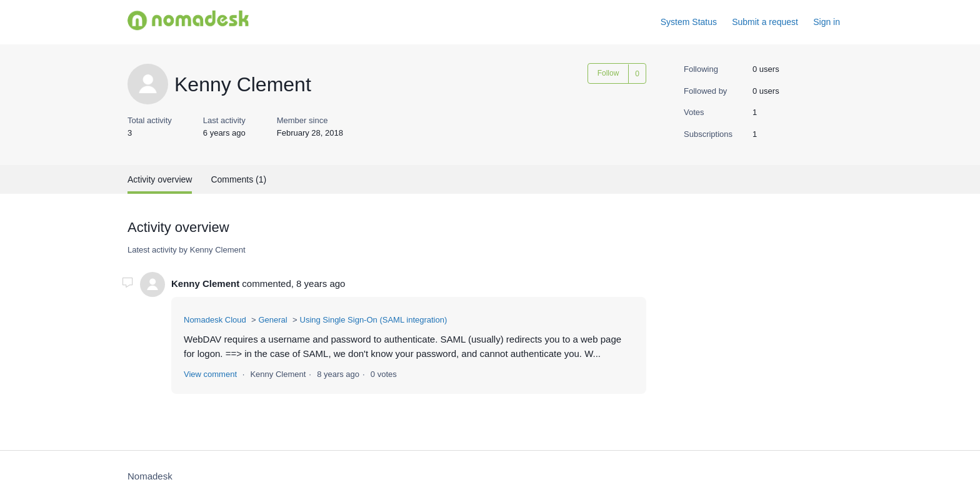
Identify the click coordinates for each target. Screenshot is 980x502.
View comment (210, 374)
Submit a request (765, 22)
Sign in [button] (827, 22)
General (272, 320)
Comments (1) (238, 179)
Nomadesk (150, 476)
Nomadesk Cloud (215, 320)
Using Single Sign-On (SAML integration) (374, 320)
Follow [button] (608, 73)
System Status (689, 22)
